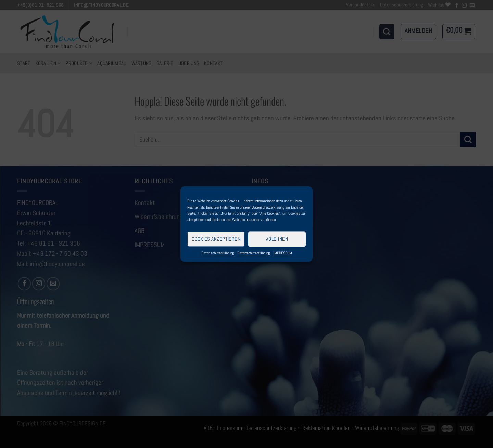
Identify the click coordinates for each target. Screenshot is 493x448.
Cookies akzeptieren (216, 239)
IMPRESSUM (283, 253)
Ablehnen (277, 239)
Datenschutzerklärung (218, 253)
